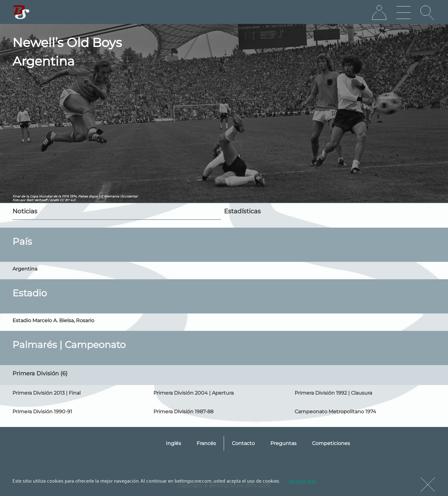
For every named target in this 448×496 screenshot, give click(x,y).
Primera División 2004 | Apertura (194, 393)
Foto (16, 200)
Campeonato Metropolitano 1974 (335, 412)
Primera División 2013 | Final (47, 393)
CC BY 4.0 (68, 200)
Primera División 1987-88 (183, 412)
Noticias (25, 211)
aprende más (303, 480)
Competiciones (331, 443)
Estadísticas (242, 211)
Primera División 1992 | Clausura (333, 393)
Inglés (173, 443)
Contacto (243, 443)
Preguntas (283, 443)
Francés (206, 443)
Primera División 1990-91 (42, 412)
